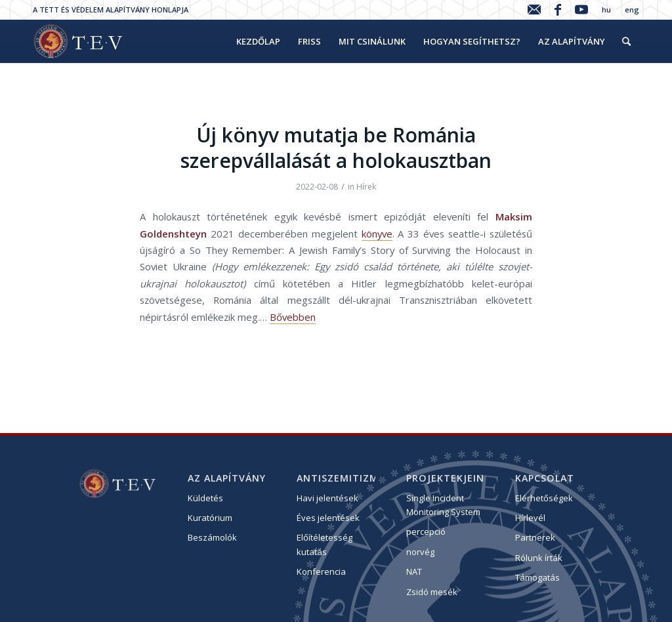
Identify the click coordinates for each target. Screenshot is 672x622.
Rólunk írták (539, 558)
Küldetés (205, 498)
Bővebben (293, 317)
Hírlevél (530, 518)
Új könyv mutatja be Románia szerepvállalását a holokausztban (336, 148)
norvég (420, 552)
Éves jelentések (328, 518)
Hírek (366, 187)
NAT (414, 571)
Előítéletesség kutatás (325, 544)
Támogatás (537, 577)
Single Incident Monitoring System (443, 505)
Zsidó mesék (432, 592)
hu (606, 10)
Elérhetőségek (544, 498)
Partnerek (535, 537)
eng (632, 10)
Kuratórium (210, 518)
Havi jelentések (327, 498)
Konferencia (321, 571)
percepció (426, 531)
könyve (377, 234)
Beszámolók (212, 537)
